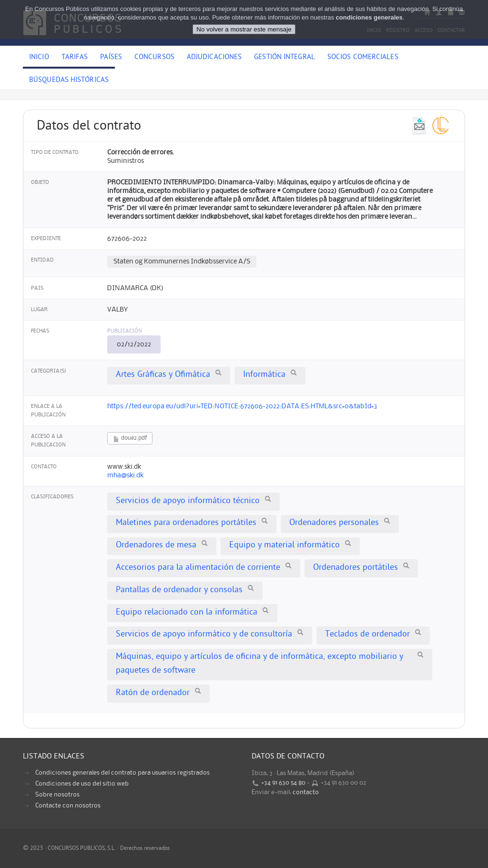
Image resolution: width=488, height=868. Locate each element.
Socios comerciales (363, 58)
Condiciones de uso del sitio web (82, 784)
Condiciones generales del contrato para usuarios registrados (122, 773)
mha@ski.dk (125, 475)
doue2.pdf (130, 439)
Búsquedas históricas (69, 81)
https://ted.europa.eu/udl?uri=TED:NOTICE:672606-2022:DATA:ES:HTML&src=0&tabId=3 (242, 406)
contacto (306, 792)
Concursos (154, 58)
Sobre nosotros (57, 795)
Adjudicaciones (214, 58)
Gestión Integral (285, 58)
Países (111, 58)
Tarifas (75, 58)
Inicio (39, 58)
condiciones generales (369, 17)
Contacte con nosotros (68, 806)
